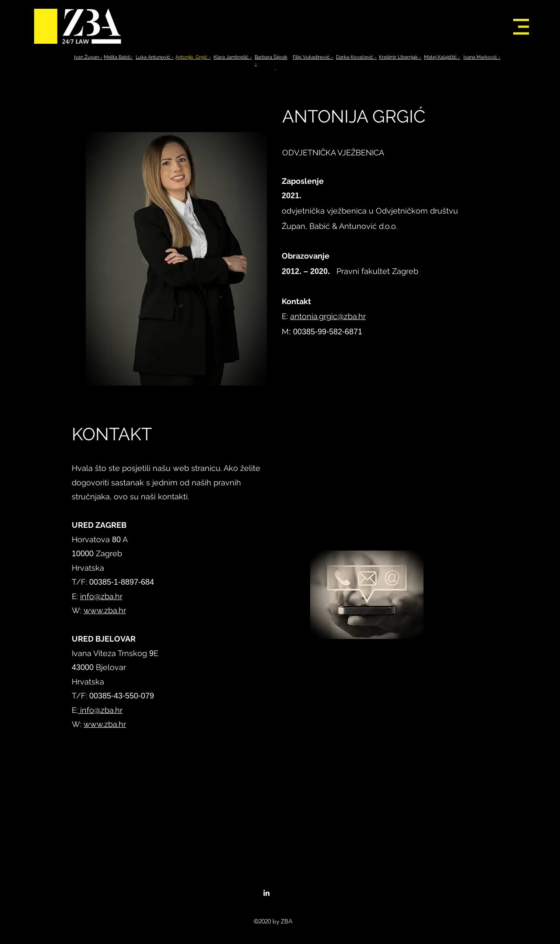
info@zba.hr (101, 596)
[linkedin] (266, 893)
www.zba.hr (105, 610)
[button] (521, 27)
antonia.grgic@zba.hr (328, 316)
